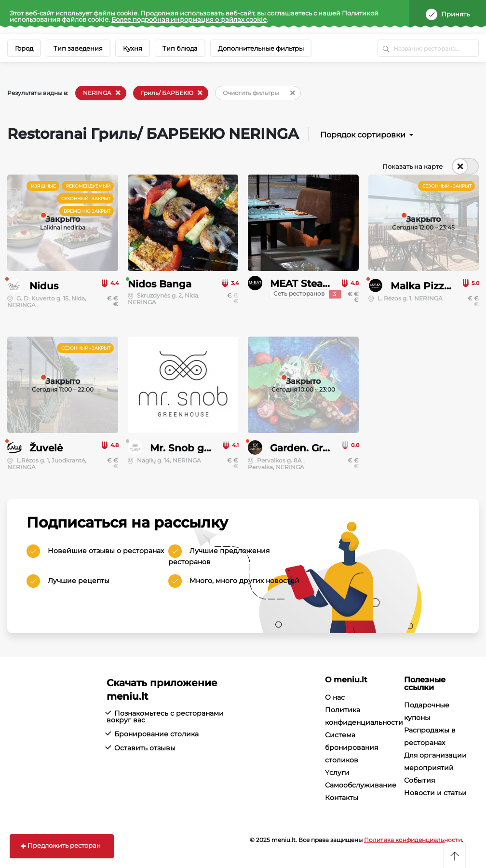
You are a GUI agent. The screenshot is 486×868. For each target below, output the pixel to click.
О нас (335, 697)
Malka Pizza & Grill (436, 286)
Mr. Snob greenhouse (203, 448)
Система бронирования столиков (351, 747)
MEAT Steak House (317, 284)
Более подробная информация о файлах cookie (189, 19)
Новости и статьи (435, 793)
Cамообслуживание (361, 785)
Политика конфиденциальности (413, 840)
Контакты (342, 798)
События (419, 780)
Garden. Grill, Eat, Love (326, 448)
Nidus (44, 286)
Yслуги (337, 773)
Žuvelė (46, 448)
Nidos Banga (160, 284)
